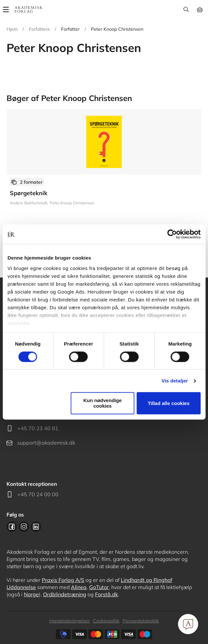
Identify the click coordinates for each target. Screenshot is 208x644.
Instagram (24, 527)
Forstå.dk (106, 594)
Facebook (12, 527)
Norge (31, 594)
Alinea (79, 587)
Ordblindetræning (65, 594)
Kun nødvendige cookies (103, 403)
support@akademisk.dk (46, 443)
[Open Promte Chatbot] (188, 624)
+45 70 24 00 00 (38, 494)
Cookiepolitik (106, 621)
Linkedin (36, 527)
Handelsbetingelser (70, 621)
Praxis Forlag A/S (63, 580)
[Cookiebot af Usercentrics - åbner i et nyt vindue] (172, 234)
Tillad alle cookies (168, 403)
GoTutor (99, 587)
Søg (186, 9)
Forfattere (39, 29)
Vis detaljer (175, 381)
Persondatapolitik (141, 621)
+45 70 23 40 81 (38, 428)
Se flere (104, 176)
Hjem (12, 29)
